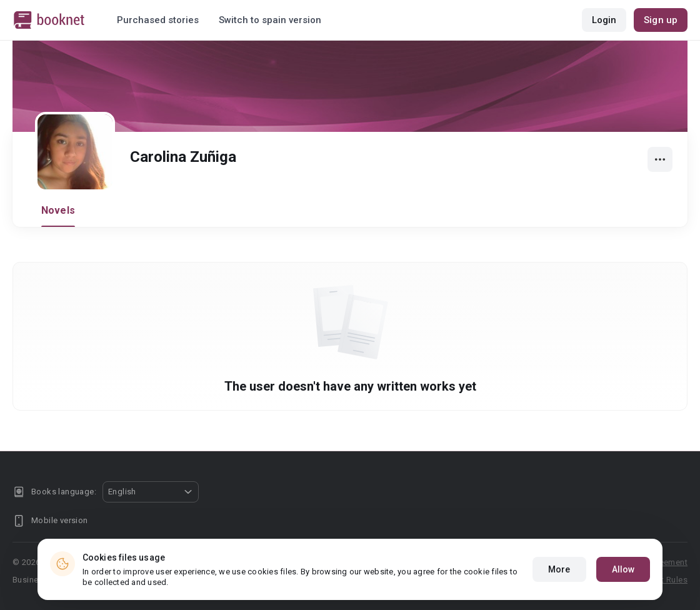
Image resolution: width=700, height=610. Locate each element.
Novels (58, 210)
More (559, 569)
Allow (623, 569)
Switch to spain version (270, 20)
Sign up (661, 20)
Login (604, 20)
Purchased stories (158, 20)
